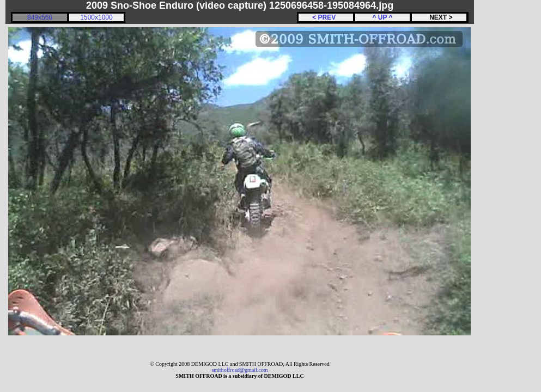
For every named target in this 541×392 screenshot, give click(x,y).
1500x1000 (96, 17)
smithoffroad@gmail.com (239, 370)
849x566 (40, 17)
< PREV (326, 17)
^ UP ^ (382, 17)
